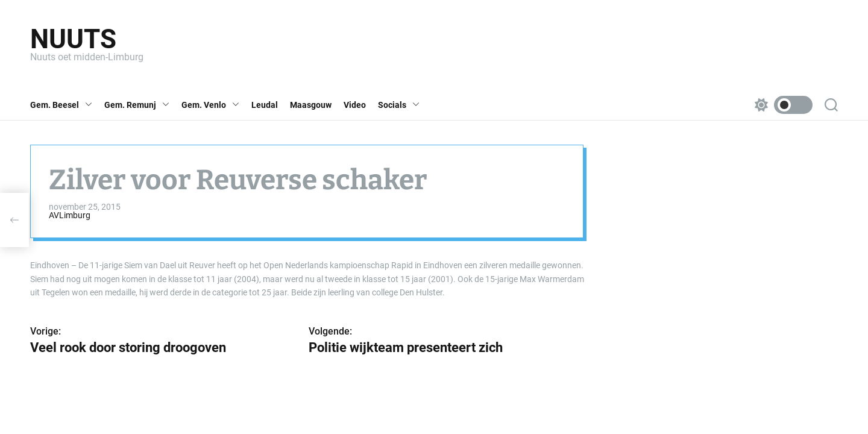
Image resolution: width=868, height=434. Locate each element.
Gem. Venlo (210, 105)
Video (355, 105)
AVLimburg (70, 215)
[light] (781, 105)
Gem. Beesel (61, 105)
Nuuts (73, 39)
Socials (399, 105)
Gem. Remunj (137, 105)
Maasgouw (311, 105)
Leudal (265, 105)
